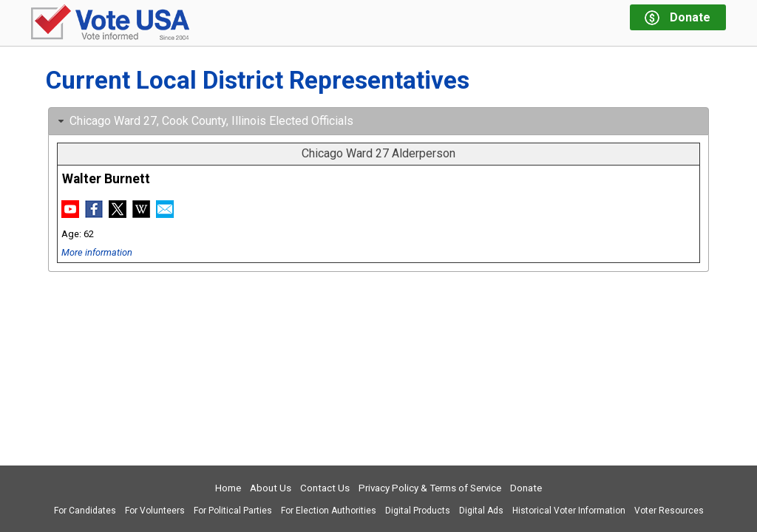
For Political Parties (233, 511)
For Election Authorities (329, 511)
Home (228, 488)
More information (97, 252)
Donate (526, 488)
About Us (271, 488)
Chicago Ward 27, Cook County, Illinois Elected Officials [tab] (204, 121)
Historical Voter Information (569, 511)
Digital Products (418, 511)
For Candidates (85, 511)
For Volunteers (155, 511)
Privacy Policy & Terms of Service (430, 488)
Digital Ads (481, 511)
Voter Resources (669, 511)
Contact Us (325, 488)
